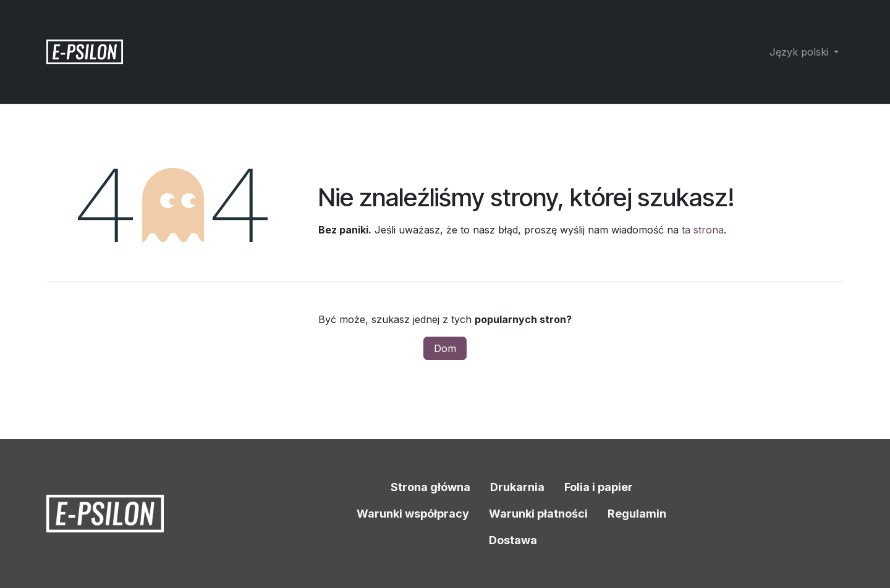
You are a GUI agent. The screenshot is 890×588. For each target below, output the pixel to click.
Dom (445, 348)
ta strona (703, 230)
